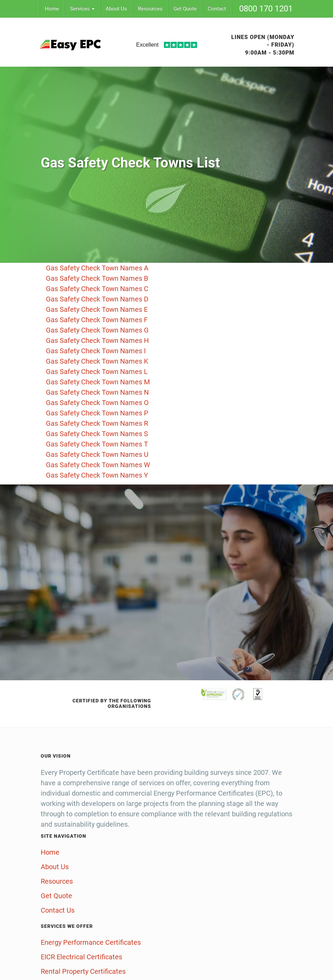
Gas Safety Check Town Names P (97, 413)
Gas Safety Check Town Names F (97, 320)
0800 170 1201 (266, 9)
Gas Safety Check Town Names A (97, 268)
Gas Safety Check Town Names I (96, 351)
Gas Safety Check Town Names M (98, 382)
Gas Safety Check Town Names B (97, 278)
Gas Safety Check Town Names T (97, 444)
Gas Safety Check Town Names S (97, 434)
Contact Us (58, 910)
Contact (217, 9)
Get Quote (185, 9)
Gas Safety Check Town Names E (97, 309)
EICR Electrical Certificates (81, 957)
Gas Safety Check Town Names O (97, 403)
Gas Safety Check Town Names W (98, 465)
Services (82, 9)
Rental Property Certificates (83, 971)
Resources (150, 9)
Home (52, 9)
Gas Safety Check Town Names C (97, 289)
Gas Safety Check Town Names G (97, 330)
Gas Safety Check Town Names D (97, 299)
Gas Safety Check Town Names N (97, 392)
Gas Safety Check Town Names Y (97, 475)
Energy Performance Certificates (91, 942)
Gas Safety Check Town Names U (97, 454)
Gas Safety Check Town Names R (97, 423)
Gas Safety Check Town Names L (97, 372)
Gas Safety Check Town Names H (97, 340)
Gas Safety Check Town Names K (97, 361)
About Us (116, 9)
